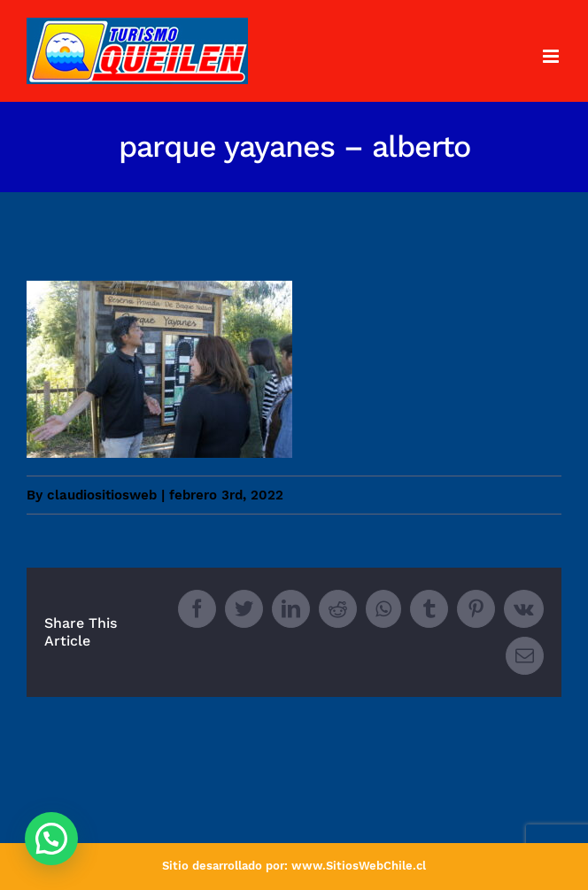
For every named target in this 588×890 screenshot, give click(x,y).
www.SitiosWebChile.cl (359, 866)
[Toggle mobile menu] (552, 56)
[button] (51, 839)
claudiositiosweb (102, 495)
